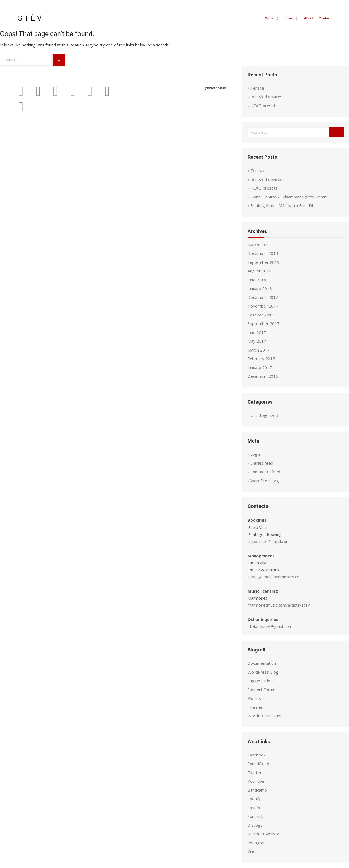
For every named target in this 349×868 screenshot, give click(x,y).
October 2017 (261, 315)
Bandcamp (257, 790)
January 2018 (260, 288)
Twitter (255, 772)
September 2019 (264, 262)
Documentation (262, 663)
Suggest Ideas (261, 681)
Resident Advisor (264, 834)
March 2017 (259, 350)
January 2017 (260, 367)
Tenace (257, 170)
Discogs (255, 825)
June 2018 (257, 280)
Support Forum (261, 690)
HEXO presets (264, 188)
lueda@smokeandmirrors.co (273, 577)
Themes (255, 707)
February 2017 (261, 359)
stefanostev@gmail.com (270, 626)
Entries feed (262, 463)
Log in (256, 454)
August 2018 (259, 271)
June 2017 (257, 332)
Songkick (255, 816)
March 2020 (259, 245)
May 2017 (257, 341)
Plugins (254, 698)
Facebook (256, 755)
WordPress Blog (263, 672)
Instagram (257, 843)
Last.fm (254, 808)
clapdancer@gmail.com (269, 541)
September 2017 (264, 323)
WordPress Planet (265, 716)
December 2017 (263, 297)
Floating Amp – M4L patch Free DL (282, 205)
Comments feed (265, 472)
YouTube (256, 781)
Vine (252, 851)
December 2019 (263, 253)
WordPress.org (265, 481)
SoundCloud (258, 764)
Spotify (254, 799)
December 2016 (263, 376)
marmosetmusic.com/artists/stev (279, 605)
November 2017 (263, 306)
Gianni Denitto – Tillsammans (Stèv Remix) (289, 197)
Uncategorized (264, 415)
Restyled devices (266, 179)
